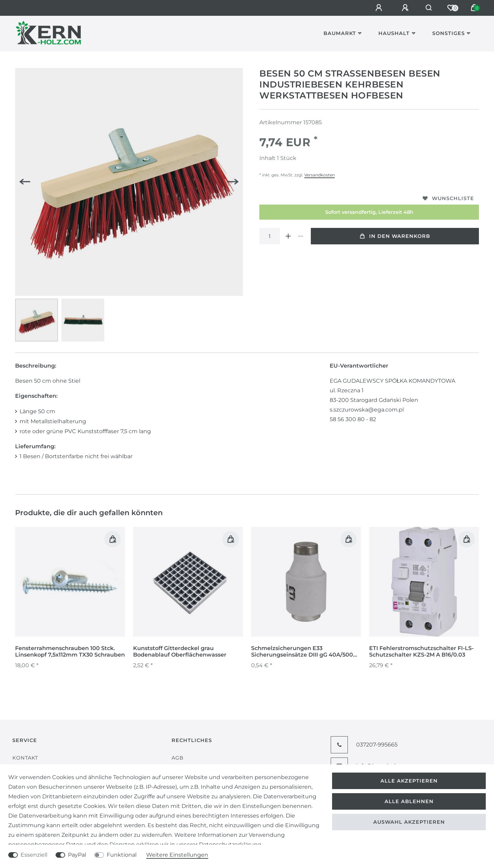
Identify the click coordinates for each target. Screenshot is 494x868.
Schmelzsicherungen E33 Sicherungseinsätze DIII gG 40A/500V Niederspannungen (304, 652)
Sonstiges (449, 33)
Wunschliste (448, 198)
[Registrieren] (403, 8)
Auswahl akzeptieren (409, 822)
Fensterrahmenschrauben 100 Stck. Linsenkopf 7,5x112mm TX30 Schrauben (70, 651)
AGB (178, 758)
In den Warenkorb (395, 236)
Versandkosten (320, 175)
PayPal (77, 855)
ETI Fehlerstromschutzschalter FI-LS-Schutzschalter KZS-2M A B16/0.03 (421, 651)
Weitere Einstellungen (177, 855)
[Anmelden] (376, 8)
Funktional (122, 855)
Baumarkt (340, 33)
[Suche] (427, 8)
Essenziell (34, 855)
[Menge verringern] (301, 236)
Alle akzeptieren (409, 781)
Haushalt (394, 33)
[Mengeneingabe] (270, 236)
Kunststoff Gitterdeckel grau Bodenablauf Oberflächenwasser (180, 651)
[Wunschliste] (451, 8)
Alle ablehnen (409, 801)
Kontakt (25, 758)
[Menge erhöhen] (288, 236)
